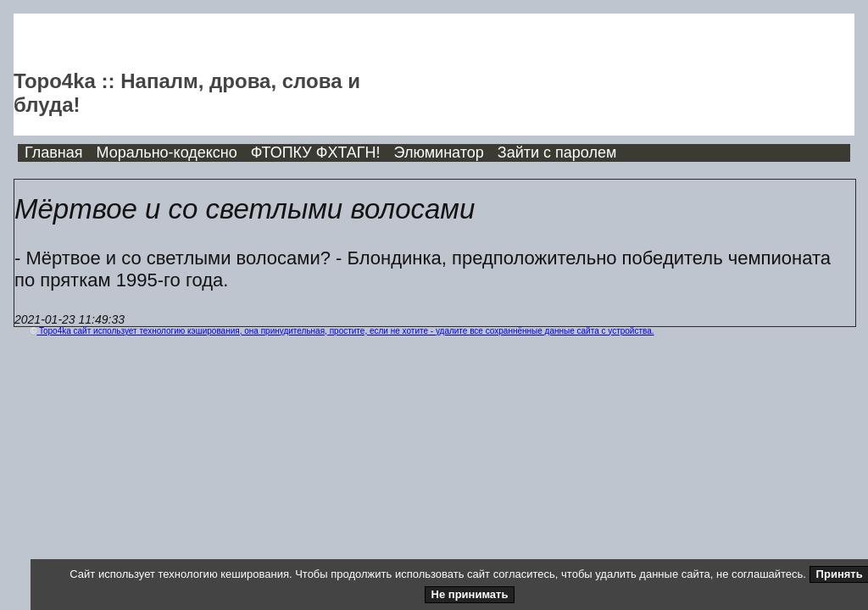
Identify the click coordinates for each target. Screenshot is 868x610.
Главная (54, 152)
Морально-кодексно (167, 152)
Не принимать (470, 594)
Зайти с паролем (557, 152)
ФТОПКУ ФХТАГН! (316, 152)
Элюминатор (439, 152)
